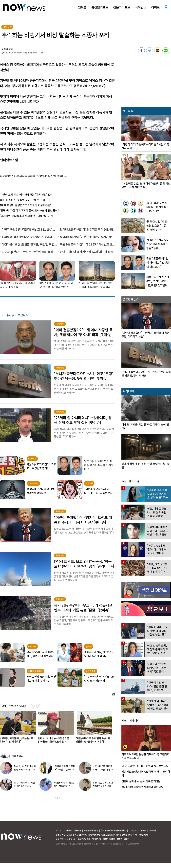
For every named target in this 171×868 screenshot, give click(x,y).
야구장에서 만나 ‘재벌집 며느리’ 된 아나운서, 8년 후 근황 (25, 786)
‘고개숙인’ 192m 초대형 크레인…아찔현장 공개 (27, 216)
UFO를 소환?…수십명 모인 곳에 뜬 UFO (22, 200)
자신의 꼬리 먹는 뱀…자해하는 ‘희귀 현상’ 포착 (26, 195)
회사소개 (68, 830)
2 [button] (57, 798)
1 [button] (55, 798)
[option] (55, 728)
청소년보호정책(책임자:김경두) (114, 830)
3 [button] (60, 798)
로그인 (59, 830)
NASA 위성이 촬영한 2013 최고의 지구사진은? (26, 205)
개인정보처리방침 (91, 830)
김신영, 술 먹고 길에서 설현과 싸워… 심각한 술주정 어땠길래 (25, 770)
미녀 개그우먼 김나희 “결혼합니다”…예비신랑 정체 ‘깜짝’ (104, 786)
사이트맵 (152, 830)
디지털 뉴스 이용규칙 (137, 830)
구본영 (5, 49)
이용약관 (78, 830)
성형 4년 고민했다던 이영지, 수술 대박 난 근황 (103, 770)
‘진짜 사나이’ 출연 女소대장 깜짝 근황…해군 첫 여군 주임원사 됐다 (92, 740)
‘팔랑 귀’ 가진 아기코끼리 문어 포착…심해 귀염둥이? (29, 210)
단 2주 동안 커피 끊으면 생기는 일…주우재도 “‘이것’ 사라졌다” (54, 740)
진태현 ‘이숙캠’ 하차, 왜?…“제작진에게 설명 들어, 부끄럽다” (64, 786)
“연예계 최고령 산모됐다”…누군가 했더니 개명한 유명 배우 (64, 770)
